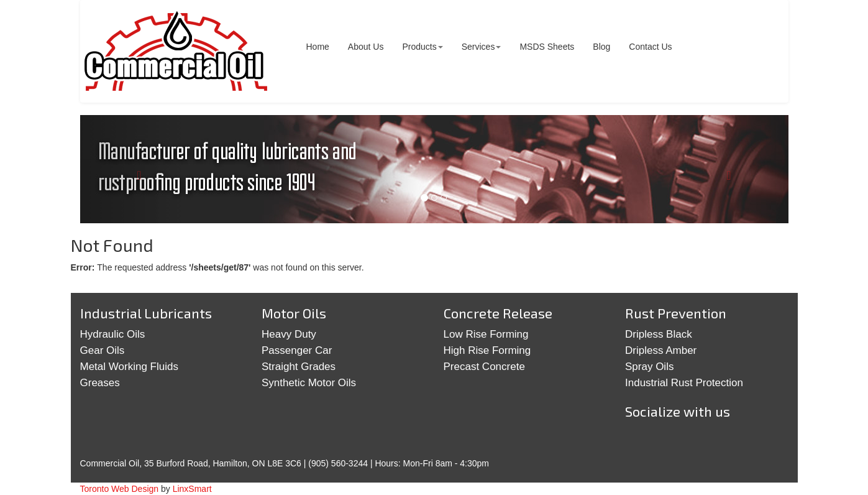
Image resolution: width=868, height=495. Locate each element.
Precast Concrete (484, 367)
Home (318, 47)
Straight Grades (299, 367)
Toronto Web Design (120, 489)
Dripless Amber (661, 350)
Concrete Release (498, 313)
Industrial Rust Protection (684, 383)
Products (422, 47)
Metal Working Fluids (129, 367)
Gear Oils (103, 350)
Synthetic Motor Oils (309, 383)
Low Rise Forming (486, 334)
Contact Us (650, 47)
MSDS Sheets (547, 47)
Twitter (641, 441)
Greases (100, 383)
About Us (366, 47)
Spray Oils (649, 367)
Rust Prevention (676, 313)
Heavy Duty (289, 334)
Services (482, 47)
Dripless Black (659, 334)
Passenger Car (297, 350)
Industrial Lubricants (146, 313)
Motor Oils (294, 313)
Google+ (680, 441)
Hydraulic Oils (113, 334)
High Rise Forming (487, 350)
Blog (601, 47)
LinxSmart (192, 489)
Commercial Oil (176, 51)
